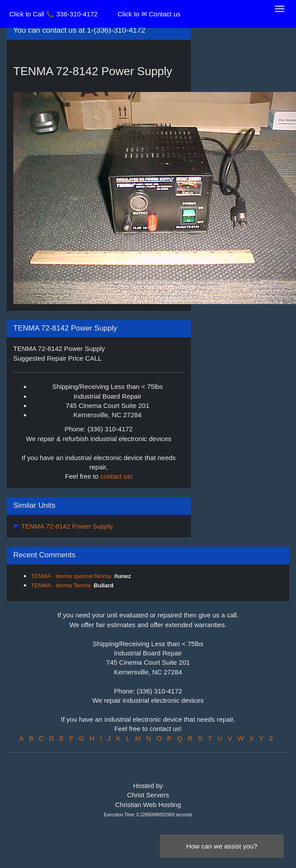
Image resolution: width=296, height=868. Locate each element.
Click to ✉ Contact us (149, 14)
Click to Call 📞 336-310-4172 (53, 14)
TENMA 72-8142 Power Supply (66, 526)
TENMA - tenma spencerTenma (71, 576)
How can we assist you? (222, 846)
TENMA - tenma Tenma (61, 585)
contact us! (116, 476)
